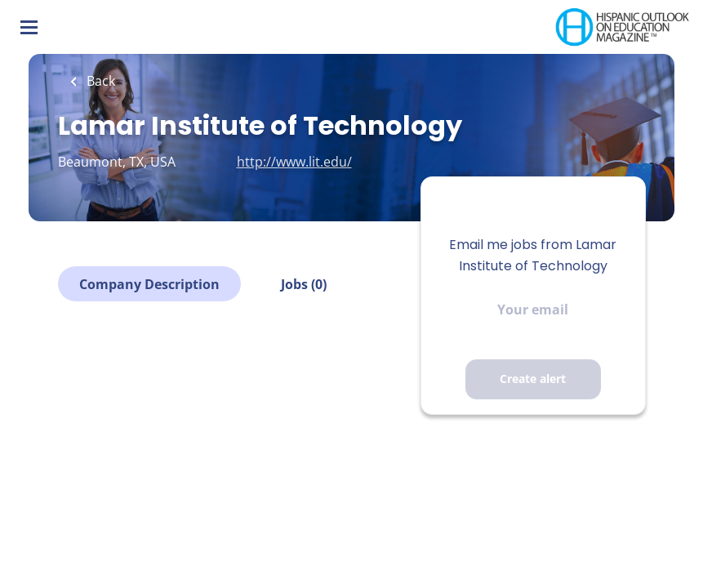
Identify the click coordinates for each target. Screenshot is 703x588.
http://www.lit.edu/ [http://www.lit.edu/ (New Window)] (294, 162)
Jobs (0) (304, 284)
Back (99, 81)
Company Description (149, 284)
